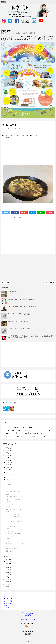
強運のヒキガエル (11, 551)
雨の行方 (8, 546)
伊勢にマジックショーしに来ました (18, 321)
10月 (8, 467)
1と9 (7, 482)
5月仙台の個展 (10, 504)
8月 (7, 472)
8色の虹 (8, 539)
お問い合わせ (8, 603)
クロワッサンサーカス (18, 427)
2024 (7, 453)
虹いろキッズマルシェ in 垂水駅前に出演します (19, 33)
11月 (8, 465)
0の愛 (7, 553)
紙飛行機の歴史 (12, 292)
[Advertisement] (28, 151)
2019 (7, 570)
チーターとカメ (10, 489)
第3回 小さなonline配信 (14, 499)
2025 (7, 450)
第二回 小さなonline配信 (14, 534)
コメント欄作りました (12, 514)
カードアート (7, 427)
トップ (6, 595)
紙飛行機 (36, 433)
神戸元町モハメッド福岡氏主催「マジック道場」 (22, 306)
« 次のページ (6, 283)
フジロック (6, 433)
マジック (14, 433)
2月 (7, 562)
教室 (26, 433)
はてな (32, 212)
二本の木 (8, 484)
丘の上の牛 (9, 536)
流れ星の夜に (10, 531)
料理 (40, 436)
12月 (8, 462)
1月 (7, 564)
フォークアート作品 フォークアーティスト (40, 430)
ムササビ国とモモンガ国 (13, 517)
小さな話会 (27, 436)
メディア (20, 433)
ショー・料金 (8, 601)
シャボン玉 (29, 427)
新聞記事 (34, 436)
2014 (7, 582)
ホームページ (8, 597)
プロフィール (8, 599)
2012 (7, 587)
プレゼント (9, 512)
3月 (7, 559)
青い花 (8, 507)
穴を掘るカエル (10, 529)
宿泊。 (8, 487)
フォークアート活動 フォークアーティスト (15, 430)
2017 (7, 575)
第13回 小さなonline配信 (14, 521)
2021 (7, 460)
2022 (7, 458)
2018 (7, 572)
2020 (7, 567)
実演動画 (43, 433)
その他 (36, 427)
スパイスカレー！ (11, 519)
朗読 (44, 436)
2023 (7, 455)
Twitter (6, 212)
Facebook (15, 212)
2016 (7, 577)
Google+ (24, 212)
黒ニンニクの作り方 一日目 (14, 497)
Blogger (32, 641)
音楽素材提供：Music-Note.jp (28, 619)
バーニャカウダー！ (12, 526)
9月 (7, 470)
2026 (7, 448)
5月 (7, 480)
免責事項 (28, 615)
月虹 (7, 524)
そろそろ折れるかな (12, 549)
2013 (7, 584)
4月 (7, 557)
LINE (41, 212)
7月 (7, 475)
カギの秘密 (9, 541)
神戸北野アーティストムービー (15, 544)
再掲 (30, 433)
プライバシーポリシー (28, 613)
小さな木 (8, 502)
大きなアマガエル (11, 494)
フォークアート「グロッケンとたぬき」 (20, 329)
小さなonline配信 (8, 436)
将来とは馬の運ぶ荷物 (12, 492)
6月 (7, 477)
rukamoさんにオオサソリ (13, 509)
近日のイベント (9, 607)
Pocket (50, 212)
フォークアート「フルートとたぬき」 (19, 314)
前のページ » (50, 283)
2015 (7, 579)
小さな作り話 (18, 436)
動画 (5, 605)
